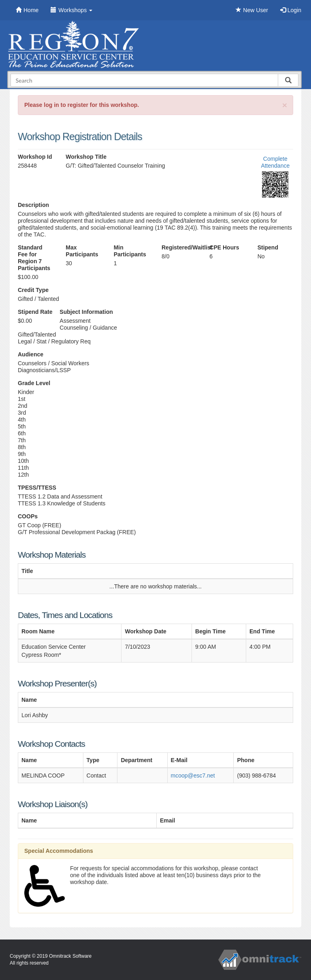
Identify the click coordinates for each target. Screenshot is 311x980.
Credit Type (33, 290)
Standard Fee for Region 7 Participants (34, 258)
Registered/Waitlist (179, 247)
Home (27, 10)
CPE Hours (224, 247)
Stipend (268, 247)
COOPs (28, 516)
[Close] (285, 105)
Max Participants (82, 251)
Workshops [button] (71, 10)
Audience (31, 354)
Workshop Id (35, 157)
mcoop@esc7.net (193, 775)
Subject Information (86, 312)
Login (291, 10)
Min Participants (130, 251)
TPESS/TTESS (37, 488)
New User (252, 10)
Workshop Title (86, 157)
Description (33, 205)
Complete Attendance (275, 162)
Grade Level (34, 383)
